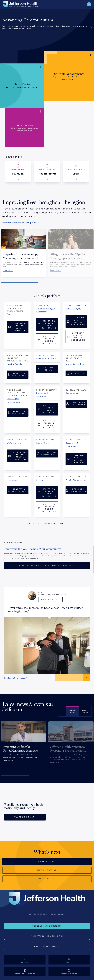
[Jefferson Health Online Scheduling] (18, 327)
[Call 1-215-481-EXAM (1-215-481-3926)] (47, 369)
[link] (47, 20)
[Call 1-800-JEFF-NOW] (47, 946)
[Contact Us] (76, 373)
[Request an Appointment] (18, 375)
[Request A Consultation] (76, 490)
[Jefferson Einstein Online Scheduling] (47, 340)
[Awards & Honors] (25, 817)
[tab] (72, 711)
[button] (23, 186)
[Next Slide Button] (86, 678)
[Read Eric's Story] (50, 599)
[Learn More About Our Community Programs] (47, 566)
